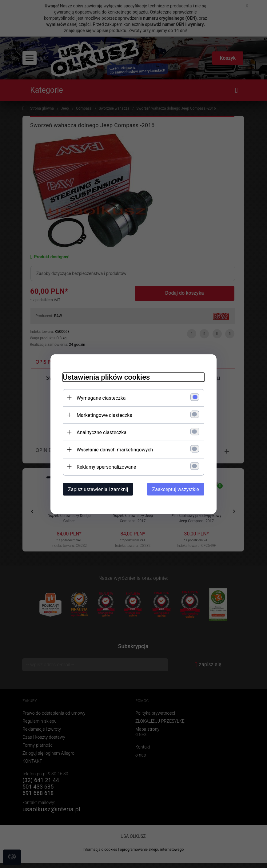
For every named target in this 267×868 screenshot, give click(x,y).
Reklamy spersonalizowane (106, 467)
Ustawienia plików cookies (106, 377)
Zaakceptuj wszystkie (176, 489)
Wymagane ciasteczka (101, 398)
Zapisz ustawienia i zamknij (98, 489)
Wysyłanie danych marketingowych (115, 449)
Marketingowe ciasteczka (104, 415)
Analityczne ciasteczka (102, 432)
